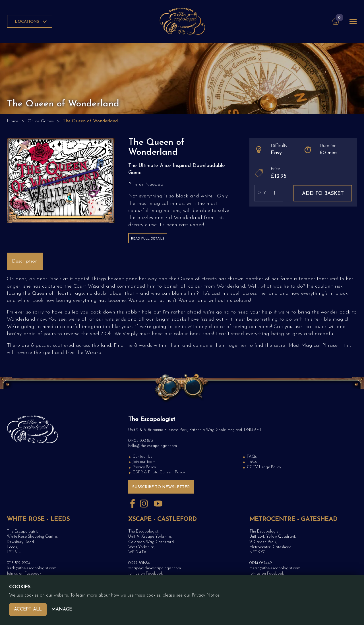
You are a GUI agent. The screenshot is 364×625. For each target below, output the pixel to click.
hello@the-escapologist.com (153, 446)
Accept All (28, 609)
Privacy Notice (206, 595)
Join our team (144, 462)
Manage (62, 609)
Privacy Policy (144, 467)
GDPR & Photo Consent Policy (159, 472)
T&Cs (252, 462)
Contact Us (142, 457)
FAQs (252, 457)
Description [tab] (25, 261)
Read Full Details (148, 239)
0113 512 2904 (19, 563)
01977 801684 (139, 563)
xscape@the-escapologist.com (155, 568)
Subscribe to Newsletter (161, 487)
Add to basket (323, 194)
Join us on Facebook (24, 574)
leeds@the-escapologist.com (32, 568)
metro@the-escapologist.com (275, 568)
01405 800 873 (141, 441)
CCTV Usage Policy (264, 467)
